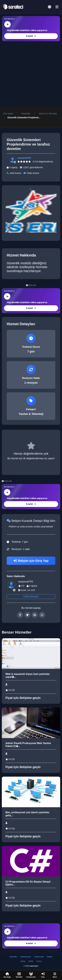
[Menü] (57, 7)
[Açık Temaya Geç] (50, 7)
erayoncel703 (24, 158)
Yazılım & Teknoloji (48, 114)
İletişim (50, 957)
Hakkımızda (39, 957)
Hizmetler (26, 114)
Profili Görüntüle (31, 597)
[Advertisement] (31, 74)
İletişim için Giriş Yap (31, 561)
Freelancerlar (26, 957)
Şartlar (23, 961)
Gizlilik (31, 961)
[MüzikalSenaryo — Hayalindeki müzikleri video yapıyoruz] (31, 29)
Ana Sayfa (8, 114)
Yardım (39, 961)
